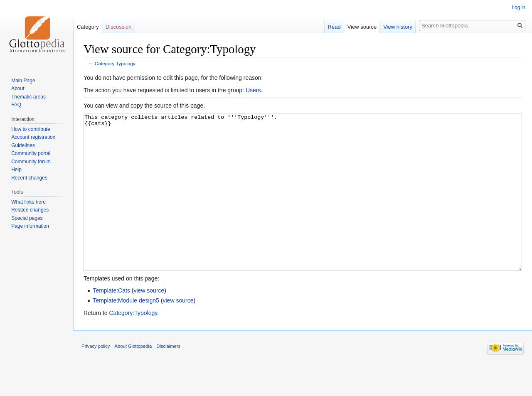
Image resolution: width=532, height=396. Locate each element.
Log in (518, 7)
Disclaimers (168, 377)
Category (88, 27)
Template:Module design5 (126, 332)
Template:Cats (111, 322)
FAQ (16, 105)
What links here (28, 202)
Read (334, 27)
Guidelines (23, 145)
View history (398, 27)
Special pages (27, 218)
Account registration (33, 137)
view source (149, 322)
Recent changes (29, 178)
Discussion (119, 27)
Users (253, 90)
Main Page (23, 81)
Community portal (31, 153)
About (18, 89)
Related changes (30, 210)
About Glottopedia (133, 377)
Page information (30, 226)
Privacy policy (96, 377)
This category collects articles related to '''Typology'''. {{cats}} (303, 208)
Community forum (31, 162)
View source (362, 27)
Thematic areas (28, 97)
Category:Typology (115, 63)
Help (16, 170)
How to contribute (31, 129)
